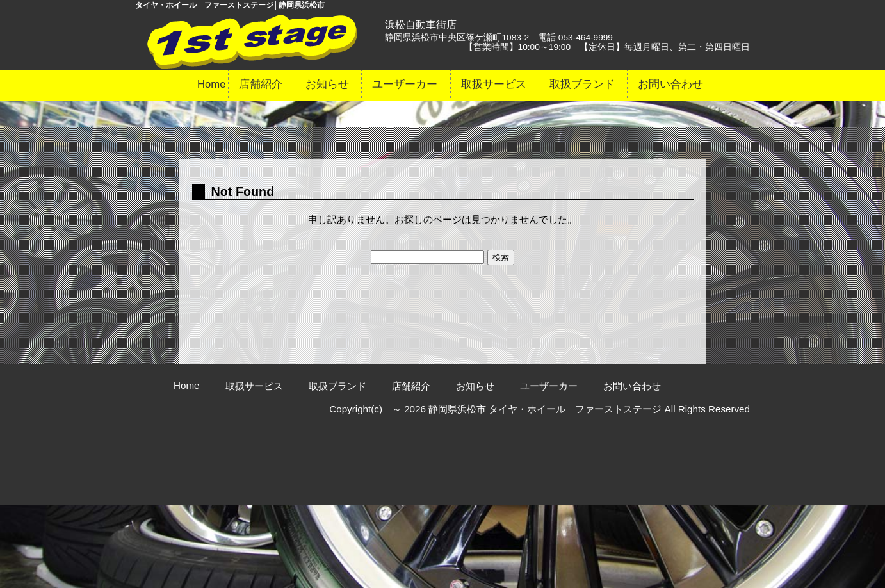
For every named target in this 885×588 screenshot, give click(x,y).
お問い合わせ (670, 84)
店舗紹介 (261, 84)
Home (212, 84)
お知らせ (327, 84)
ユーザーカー (405, 84)
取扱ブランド (582, 84)
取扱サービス (494, 84)
